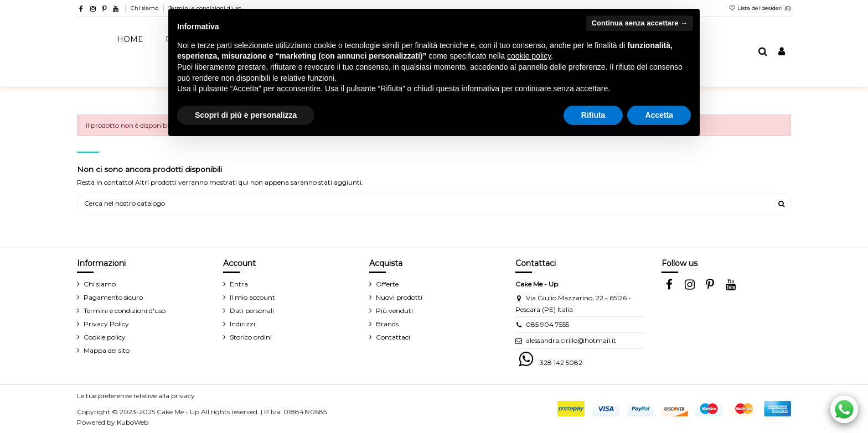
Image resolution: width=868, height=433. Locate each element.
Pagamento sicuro (113, 297)
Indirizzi (242, 324)
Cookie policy (105, 337)
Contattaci (393, 337)
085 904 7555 (547, 324)
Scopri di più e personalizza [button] (246, 115)
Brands (387, 324)
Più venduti (394, 311)
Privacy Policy (106, 324)
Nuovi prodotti (399, 297)
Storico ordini (251, 337)
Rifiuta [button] (593, 115)
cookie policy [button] (529, 56)
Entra (239, 284)
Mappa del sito (107, 350)
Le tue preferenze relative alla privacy (136, 396)
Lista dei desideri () (760, 8)
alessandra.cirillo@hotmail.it (571, 340)
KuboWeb (133, 422)
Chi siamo (145, 8)
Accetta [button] (659, 115)
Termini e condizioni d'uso (125, 311)
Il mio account (252, 297)
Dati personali (252, 311)
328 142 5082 (561, 362)
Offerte (387, 284)
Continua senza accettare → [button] (640, 23)
